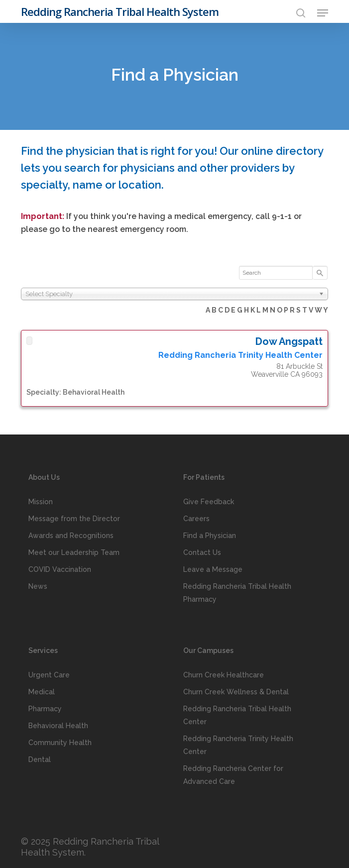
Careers (196, 519)
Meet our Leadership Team (74, 552)
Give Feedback (209, 502)
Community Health (60, 743)
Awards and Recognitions (71, 536)
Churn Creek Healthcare (224, 675)
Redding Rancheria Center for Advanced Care (233, 775)
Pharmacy (45, 709)
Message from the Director (74, 519)
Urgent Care (49, 675)
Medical (42, 692)
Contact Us (202, 552)
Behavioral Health (58, 726)
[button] (323, 13)
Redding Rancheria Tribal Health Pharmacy (237, 593)
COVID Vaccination (60, 569)
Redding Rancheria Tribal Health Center (237, 715)
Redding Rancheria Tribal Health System (120, 11)
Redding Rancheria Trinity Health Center (238, 745)
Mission (41, 502)
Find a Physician (210, 536)
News (38, 586)
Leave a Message (213, 569)
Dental (40, 759)
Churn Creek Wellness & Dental (236, 692)
